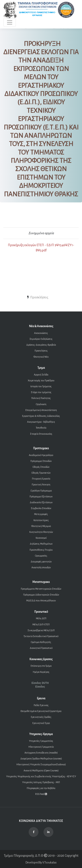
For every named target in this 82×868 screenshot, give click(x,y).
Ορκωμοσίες (41, 556)
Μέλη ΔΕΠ (41, 618)
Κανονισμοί (41, 538)
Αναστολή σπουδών (41, 567)
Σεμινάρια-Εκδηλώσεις (41, 339)
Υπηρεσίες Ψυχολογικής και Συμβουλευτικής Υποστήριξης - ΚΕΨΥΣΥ (41, 776)
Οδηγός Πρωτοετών (41, 473)
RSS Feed (41, 794)
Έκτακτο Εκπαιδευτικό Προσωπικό (41, 636)
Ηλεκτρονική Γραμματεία (41, 747)
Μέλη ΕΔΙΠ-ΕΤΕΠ (41, 624)
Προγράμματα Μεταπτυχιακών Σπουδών (41, 589)
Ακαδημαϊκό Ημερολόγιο (41, 455)
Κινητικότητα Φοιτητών (41, 532)
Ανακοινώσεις (41, 333)
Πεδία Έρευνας (41, 705)
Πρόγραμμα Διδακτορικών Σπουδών (41, 595)
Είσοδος (40, 687)
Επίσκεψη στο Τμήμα (41, 666)
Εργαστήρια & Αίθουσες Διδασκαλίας (41, 416)
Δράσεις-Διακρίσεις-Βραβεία (41, 345)
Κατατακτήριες (41, 520)
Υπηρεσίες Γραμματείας (41, 741)
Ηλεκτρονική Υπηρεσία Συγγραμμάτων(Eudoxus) (41, 764)
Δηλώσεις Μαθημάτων (41, 544)
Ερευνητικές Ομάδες (41, 717)
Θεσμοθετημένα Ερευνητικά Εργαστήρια (41, 711)
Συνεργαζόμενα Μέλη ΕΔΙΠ (41, 630)
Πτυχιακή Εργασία (41, 479)
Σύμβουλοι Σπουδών (41, 508)
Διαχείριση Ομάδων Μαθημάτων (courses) (41, 759)
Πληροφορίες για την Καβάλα (41, 788)
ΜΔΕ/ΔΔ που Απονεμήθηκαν (41, 601)
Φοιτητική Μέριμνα (41, 526)
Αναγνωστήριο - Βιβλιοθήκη (41, 422)
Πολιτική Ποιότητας (41, 398)
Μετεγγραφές (41, 514)
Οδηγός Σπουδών (41, 467)
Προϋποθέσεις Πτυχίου (41, 550)
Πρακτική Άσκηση (41, 484)
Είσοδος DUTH (40, 683)
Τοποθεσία (41, 428)
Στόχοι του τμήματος (41, 392)
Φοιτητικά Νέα (41, 357)
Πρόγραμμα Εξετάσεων (41, 496)
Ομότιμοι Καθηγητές (41, 642)
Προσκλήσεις (41, 351)
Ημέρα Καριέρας (41, 672)
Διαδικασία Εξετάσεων (41, 502)
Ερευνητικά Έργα (41, 723)
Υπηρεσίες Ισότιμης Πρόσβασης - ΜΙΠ (41, 782)
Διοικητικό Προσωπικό (41, 648)
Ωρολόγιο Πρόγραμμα (41, 491)
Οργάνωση (41, 404)
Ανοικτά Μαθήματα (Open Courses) (41, 770)
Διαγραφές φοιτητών (41, 562)
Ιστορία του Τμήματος (41, 386)
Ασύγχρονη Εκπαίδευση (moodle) (41, 753)
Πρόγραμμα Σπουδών (41, 461)
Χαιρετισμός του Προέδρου (41, 380)
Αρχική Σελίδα (41, 375)
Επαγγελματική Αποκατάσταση (41, 410)
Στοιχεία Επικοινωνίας (41, 434)
